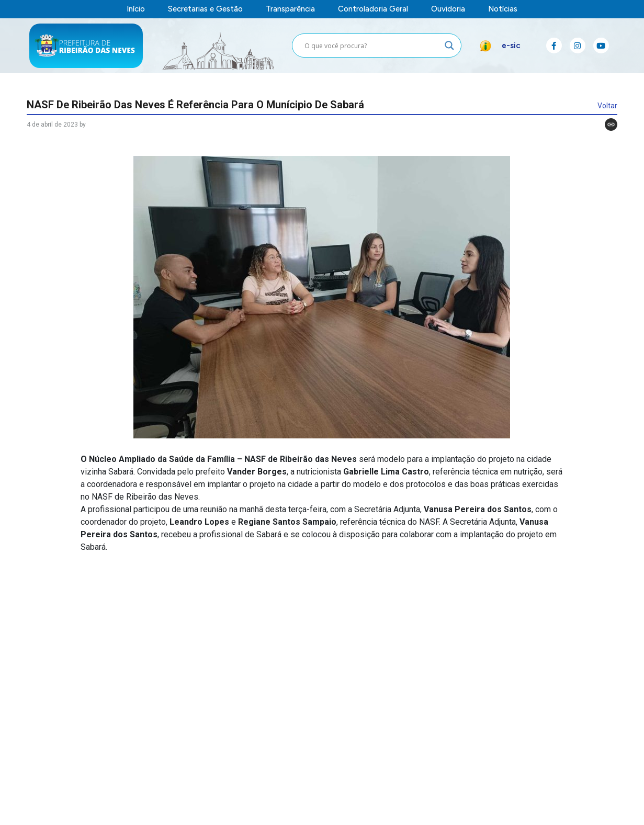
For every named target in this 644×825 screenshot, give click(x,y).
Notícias (503, 9)
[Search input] (372, 46)
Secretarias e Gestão (205, 9)
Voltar (607, 106)
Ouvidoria (448, 9)
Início (136, 9)
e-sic (511, 46)
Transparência (290, 9)
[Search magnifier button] (449, 46)
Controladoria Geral (373, 9)
